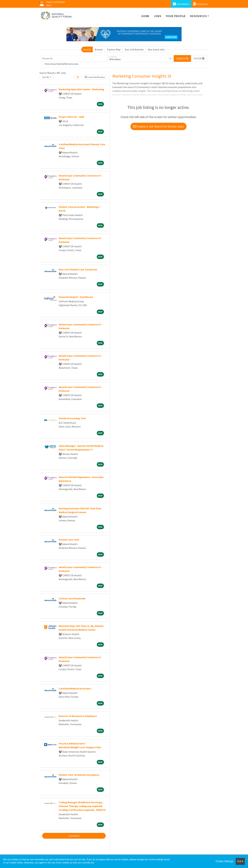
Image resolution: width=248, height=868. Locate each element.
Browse (99, 49)
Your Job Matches (134, 49)
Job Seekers (181, 4)
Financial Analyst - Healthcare (76, 297)
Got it (240, 861)
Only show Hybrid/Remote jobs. (62, 64)
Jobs (158, 16)
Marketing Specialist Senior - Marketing (81, 89)
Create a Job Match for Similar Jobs (158, 126)
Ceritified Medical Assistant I (75, 688)
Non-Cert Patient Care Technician (78, 269)
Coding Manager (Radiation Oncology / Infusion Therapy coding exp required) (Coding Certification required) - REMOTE (82, 806)
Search (87, 49)
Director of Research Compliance (78, 716)
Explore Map (114, 49)
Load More (74, 836)
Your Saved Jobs (156, 49)
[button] (199, 58)
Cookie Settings (224, 861)
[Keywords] (74, 58)
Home (145, 16)
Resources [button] (198, 16)
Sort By (46, 77)
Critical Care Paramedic (72, 598)
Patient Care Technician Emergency (79, 775)
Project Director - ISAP (71, 117)
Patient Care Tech (69, 540)
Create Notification (95, 77)
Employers (201, 4)
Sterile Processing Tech (72, 418)
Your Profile (176, 16)
